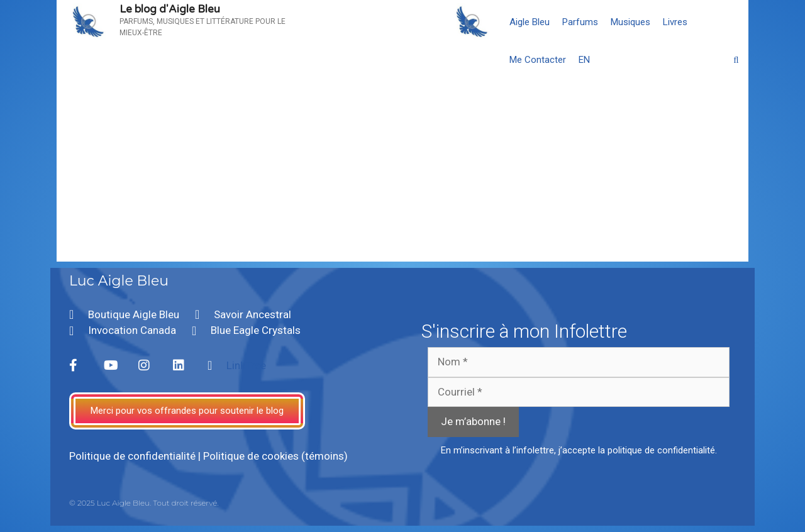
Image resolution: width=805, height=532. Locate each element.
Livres (675, 22)
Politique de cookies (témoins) (275, 456)
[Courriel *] (579, 392)
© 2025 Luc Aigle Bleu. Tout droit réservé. (144, 503)
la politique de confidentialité (657, 450)
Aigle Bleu (530, 22)
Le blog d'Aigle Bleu (170, 9)
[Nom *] (579, 362)
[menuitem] (584, 60)
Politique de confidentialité (132, 456)
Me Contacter (538, 60)
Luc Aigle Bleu (119, 281)
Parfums (580, 22)
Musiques (630, 22)
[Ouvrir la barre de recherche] (736, 60)
